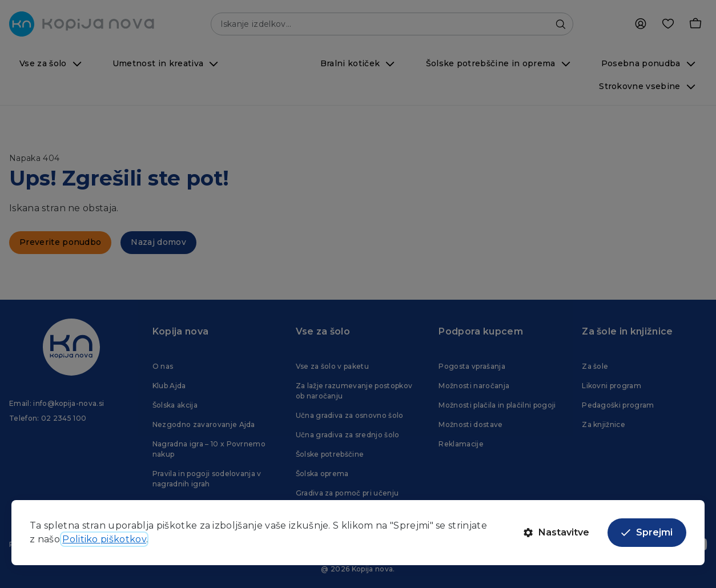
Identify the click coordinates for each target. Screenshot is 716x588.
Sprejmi (647, 532)
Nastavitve (556, 532)
